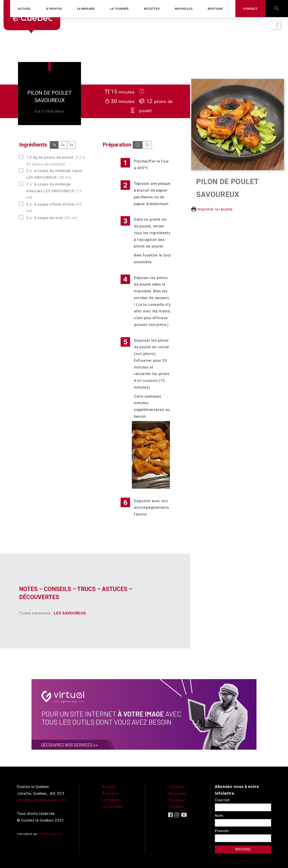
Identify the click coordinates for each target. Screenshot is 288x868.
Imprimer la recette (212, 209)
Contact (176, 807)
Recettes (177, 787)
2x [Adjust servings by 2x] (63, 145)
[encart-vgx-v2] (144, 714)
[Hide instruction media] (147, 145)
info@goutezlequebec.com (42, 800)
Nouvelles (178, 793)
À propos (110, 793)
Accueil (109, 787)
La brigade (112, 800)
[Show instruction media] (138, 145)
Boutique (177, 800)
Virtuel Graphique (51, 834)
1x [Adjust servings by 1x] (54, 145)
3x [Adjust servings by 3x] (71, 145)
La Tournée (112, 807)
